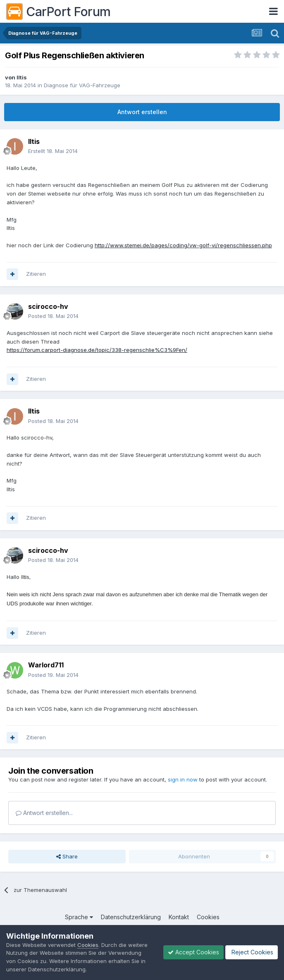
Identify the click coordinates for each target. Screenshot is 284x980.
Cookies (208, 917)
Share (67, 856)
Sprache (79, 917)
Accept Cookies (193, 952)
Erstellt (53, 151)
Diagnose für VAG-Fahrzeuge (82, 85)
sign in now (183, 779)
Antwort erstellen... (44, 813)
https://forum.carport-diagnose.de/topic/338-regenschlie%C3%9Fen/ (97, 350)
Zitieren (36, 274)
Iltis (22, 77)
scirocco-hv (48, 306)
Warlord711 (46, 665)
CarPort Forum (58, 12)
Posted (53, 316)
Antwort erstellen (142, 112)
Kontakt (179, 917)
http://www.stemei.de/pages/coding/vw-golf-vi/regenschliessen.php (183, 245)
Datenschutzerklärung (131, 917)
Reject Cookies (252, 952)
